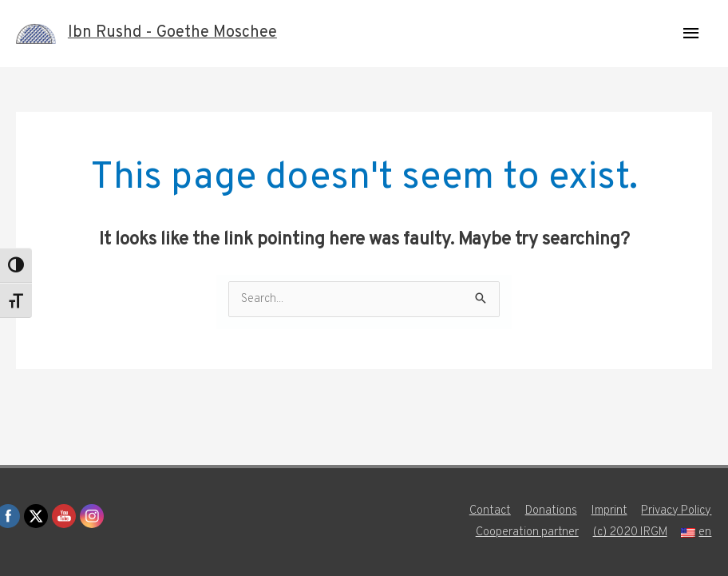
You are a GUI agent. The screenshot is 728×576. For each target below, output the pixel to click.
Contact (489, 511)
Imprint (609, 511)
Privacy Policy (677, 511)
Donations (550, 511)
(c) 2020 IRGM (630, 532)
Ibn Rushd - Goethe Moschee (172, 34)
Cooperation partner (526, 532)
